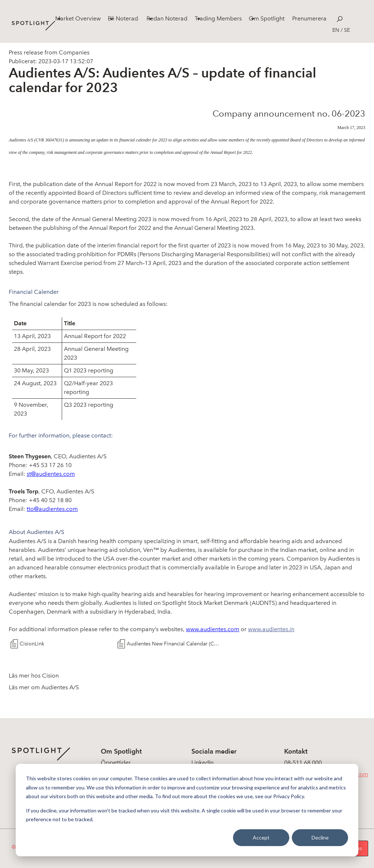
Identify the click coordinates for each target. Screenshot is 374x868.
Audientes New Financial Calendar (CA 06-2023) (174, 644)
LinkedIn (203, 763)
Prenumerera (309, 18)
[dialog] (187, 810)
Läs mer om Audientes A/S (44, 687)
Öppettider (116, 763)
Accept (261, 837)
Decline (320, 837)
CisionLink (32, 644)
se (347, 30)
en (336, 30)
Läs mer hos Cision (34, 676)
